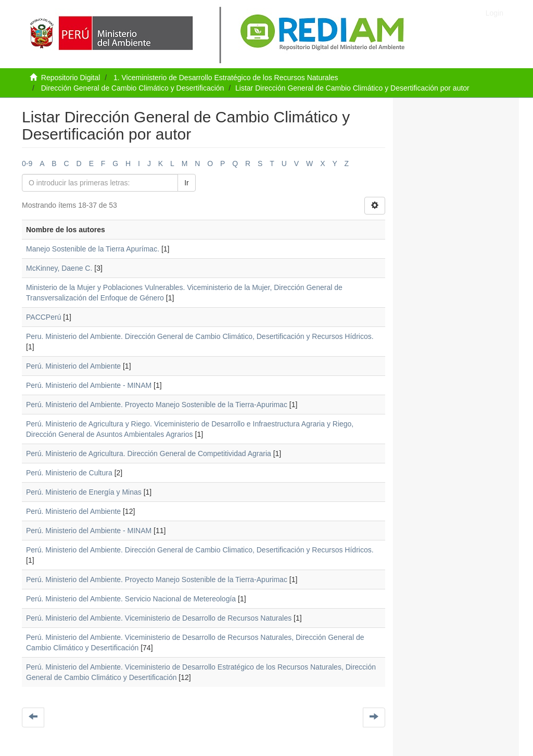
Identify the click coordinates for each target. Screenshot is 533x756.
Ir (187, 183)
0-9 (27, 163)
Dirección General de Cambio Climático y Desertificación (133, 88)
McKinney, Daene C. (59, 268)
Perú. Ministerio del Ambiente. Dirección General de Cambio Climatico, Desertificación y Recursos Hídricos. (200, 550)
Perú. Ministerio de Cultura (69, 473)
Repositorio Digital (71, 78)
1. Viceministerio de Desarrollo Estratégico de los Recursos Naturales (226, 78)
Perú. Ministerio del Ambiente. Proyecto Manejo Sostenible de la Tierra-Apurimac (157, 405)
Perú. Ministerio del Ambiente (73, 366)
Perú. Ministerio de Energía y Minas (84, 492)
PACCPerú (43, 317)
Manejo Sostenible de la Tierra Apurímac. (93, 249)
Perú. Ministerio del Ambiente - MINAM (89, 385)
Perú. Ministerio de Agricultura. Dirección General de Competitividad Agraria (149, 453)
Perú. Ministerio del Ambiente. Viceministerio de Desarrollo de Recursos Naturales (159, 618)
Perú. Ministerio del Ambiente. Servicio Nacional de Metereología (131, 599)
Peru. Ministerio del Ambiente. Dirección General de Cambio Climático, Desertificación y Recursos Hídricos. (200, 336)
